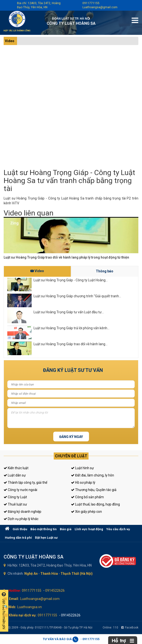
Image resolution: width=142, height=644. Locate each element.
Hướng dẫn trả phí (18, 538)
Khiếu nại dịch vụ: (23, 615)
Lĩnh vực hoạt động (89, 529)
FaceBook (130, 628)
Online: (110, 628)
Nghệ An (31, 574)
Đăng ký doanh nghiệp (22, 512)
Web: (12, 607)
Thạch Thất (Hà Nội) (77, 574)
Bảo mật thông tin (44, 529)
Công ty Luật (15, 497)
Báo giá (66, 529)
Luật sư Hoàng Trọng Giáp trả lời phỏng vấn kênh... (71, 328)
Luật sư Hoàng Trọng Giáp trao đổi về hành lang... (71, 344)
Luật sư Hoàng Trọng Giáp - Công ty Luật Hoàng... (71, 280)
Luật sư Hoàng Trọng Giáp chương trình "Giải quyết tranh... (77, 296)
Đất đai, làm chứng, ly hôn (93, 475)
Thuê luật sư (15, 504)
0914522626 (55, 590)
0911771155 (91, 3)
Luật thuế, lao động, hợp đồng (95, 504)
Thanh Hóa (49, 574)
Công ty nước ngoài (20, 490)
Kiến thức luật (16, 468)
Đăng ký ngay (71, 437)
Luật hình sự (82, 468)
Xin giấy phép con (86, 512)
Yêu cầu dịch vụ (118, 529)
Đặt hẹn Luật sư (46, 538)
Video (10, 41)
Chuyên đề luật (71, 456)
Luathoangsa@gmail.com (100, 7)
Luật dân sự (15, 475)
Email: (14, 599)
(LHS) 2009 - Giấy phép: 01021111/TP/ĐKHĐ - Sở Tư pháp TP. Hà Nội (48, 628)
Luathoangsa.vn (30, 607)
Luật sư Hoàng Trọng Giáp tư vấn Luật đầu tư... (69, 312)
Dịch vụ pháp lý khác (21, 519)
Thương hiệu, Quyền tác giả (94, 490)
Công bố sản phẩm (87, 497)
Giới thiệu (20, 529)
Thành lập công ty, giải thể (25, 483)
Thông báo (105, 271)
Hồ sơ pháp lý (83, 483)
